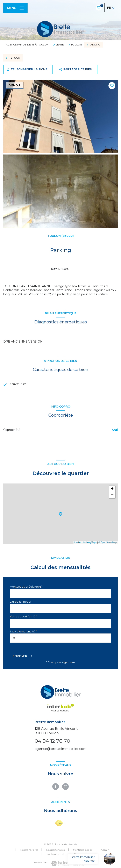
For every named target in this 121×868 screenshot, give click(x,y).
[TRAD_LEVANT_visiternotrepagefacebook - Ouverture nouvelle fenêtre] (56, 787)
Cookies (78, 854)
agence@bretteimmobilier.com (61, 749)
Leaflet (78, 542)
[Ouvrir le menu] (15, 8)
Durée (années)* (21, 602)
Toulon (76, 45)
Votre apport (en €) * (24, 616)
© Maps (90, 542)
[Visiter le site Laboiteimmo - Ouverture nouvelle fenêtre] (67, 863)
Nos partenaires (55, 850)
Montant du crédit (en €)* (27, 587)
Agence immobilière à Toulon (27, 45)
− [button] (112, 495)
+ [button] (112, 489)
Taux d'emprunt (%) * (23, 632)
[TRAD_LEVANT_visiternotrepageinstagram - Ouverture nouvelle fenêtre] (65, 787)
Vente (60, 45)
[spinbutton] (60, 638)
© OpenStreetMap (108, 542)
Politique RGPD (56, 854)
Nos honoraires (29, 850)
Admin (105, 850)
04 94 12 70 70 (52, 741)
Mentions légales (83, 850)
